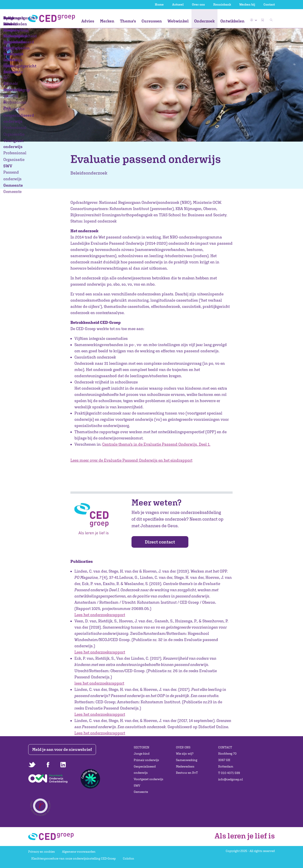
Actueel (178, 4)
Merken (107, 21)
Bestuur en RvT (187, 773)
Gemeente (141, 792)
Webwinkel (178, 21)
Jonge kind (142, 754)
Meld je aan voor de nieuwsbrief (63, 749)
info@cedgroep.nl (230, 779)
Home (159, 4)
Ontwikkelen (232, 21)
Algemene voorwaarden (79, 852)
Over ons (198, 4)
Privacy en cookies (42, 852)
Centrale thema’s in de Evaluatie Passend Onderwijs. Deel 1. (156, 444)
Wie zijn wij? (185, 754)
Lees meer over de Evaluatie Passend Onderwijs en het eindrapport (131, 460)
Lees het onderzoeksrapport (100, 615)
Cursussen (152, 21)
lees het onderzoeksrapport (99, 683)
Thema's (128, 21)
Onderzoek (204, 21)
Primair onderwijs (146, 760)
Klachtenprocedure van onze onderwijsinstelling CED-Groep (74, 858)
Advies (88, 21)
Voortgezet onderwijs (149, 779)
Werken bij (247, 4)
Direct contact (160, 542)
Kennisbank (222, 4)
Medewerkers (185, 766)
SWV (137, 786)
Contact (269, 4)
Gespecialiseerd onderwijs (145, 770)
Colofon (129, 858)
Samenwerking (187, 760)
